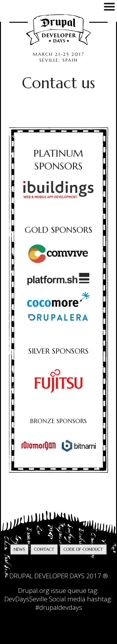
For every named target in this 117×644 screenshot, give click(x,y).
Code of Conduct (83, 549)
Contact (44, 549)
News (19, 549)
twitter (52, 566)
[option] (59, 381)
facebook (65, 566)
